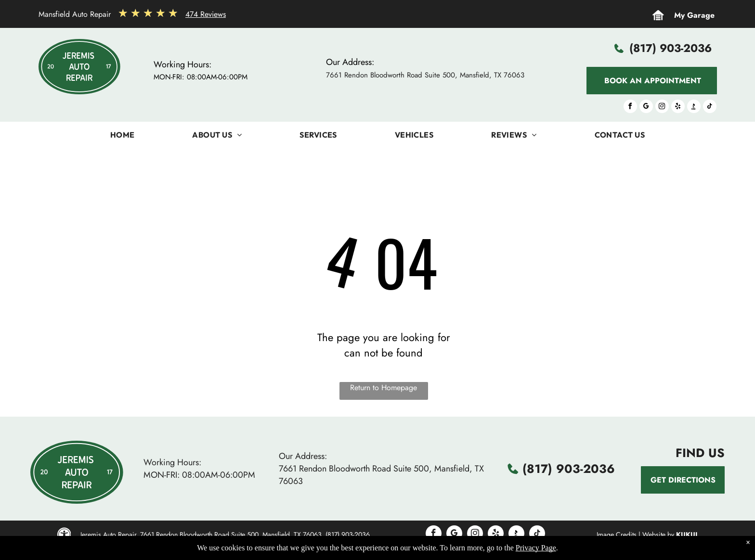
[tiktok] (710, 108)
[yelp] (678, 108)
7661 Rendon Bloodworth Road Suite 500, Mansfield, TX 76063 (425, 75)
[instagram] (662, 108)
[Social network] (694, 108)
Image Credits (617, 535)
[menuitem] (123, 137)
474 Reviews (206, 14)
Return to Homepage (384, 388)
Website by (658, 535)
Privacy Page (536, 548)
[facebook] (630, 108)
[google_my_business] (646, 108)
